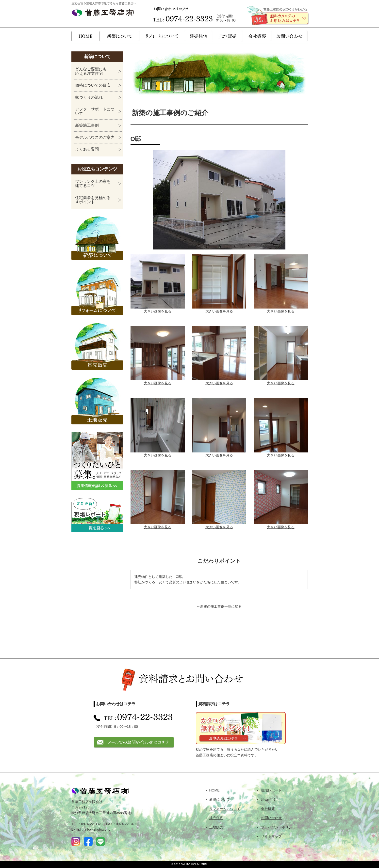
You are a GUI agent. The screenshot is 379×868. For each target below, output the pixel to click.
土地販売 (228, 36)
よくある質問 (87, 149)
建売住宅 (198, 36)
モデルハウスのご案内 (95, 137)
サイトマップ (271, 836)
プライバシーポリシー (278, 827)
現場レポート (271, 790)
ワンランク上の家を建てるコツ (93, 184)
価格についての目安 (93, 85)
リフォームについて (162, 36)
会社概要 (257, 36)
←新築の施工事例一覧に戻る (219, 606)
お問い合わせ (289, 36)
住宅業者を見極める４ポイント (93, 200)
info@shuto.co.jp (97, 829)
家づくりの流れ (89, 97)
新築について (119, 36)
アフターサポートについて (95, 111)
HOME (85, 36)
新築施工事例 (87, 125)
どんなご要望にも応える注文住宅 (91, 71)
